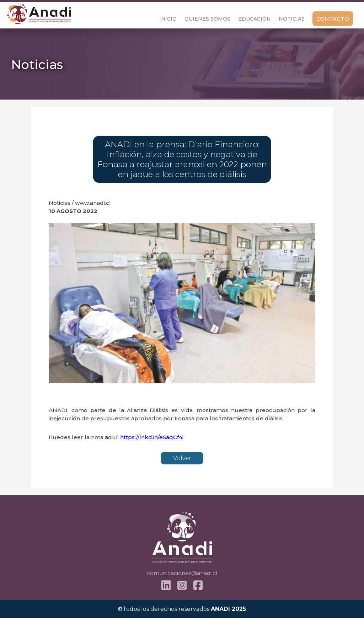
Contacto (333, 19)
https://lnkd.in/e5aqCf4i (152, 437)
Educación (255, 19)
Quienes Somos (207, 19)
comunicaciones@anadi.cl (182, 573)
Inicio (168, 19)
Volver (182, 458)
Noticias (292, 19)
